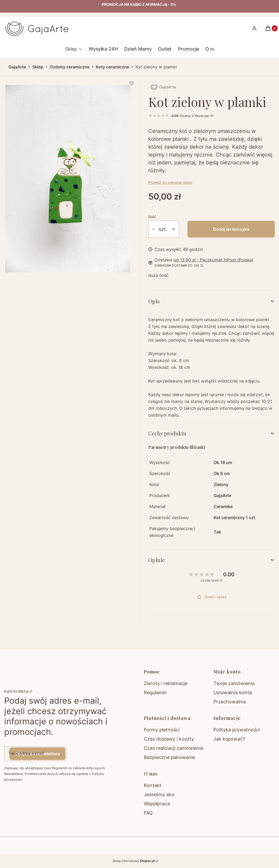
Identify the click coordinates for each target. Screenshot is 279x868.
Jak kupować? (229, 739)
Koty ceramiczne (112, 67)
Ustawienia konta (233, 692)
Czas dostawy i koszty (169, 739)
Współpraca (157, 804)
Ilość (152, 217)
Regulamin (155, 692)
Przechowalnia (230, 702)
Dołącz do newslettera (37, 754)
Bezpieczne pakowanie (169, 757)
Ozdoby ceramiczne (70, 67)
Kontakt (153, 785)
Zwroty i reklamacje (166, 683)
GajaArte (17, 67)
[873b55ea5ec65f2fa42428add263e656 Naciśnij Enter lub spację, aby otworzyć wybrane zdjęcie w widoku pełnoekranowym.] (68, 179)
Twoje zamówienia (234, 683)
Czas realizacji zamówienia (173, 748)
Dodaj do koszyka (231, 229)
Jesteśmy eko (159, 794)
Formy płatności (162, 730)
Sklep (38, 67)
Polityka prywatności (237, 730)
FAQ (148, 813)
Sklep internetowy (133, 861)
